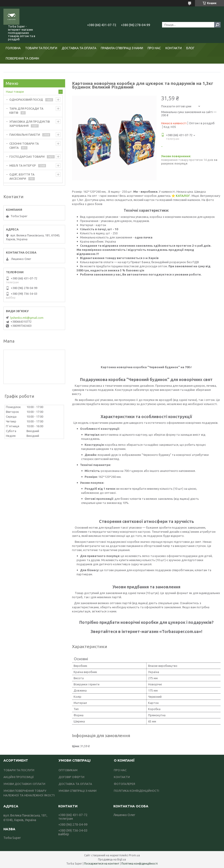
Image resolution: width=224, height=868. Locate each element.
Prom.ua (134, 855)
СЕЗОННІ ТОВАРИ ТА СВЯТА (24, 146)
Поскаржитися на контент (102, 864)
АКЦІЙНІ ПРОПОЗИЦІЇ (19, 777)
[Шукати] (217, 25)
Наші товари (15, 92)
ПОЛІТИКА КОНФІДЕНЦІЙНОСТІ (136, 791)
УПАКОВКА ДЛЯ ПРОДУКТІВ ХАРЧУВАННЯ (30, 124)
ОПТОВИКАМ (68, 770)
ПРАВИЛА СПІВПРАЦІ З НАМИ (122, 48)
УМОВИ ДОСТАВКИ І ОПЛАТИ (24, 784)
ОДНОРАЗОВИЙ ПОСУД (26, 100)
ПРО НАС (154, 48)
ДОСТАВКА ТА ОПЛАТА (79, 48)
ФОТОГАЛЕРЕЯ (124, 784)
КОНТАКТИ (174, 48)
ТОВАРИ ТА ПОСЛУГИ (41, 48)
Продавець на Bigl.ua (112, 859)
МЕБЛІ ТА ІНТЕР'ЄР (23, 165)
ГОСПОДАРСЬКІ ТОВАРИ (27, 157)
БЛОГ (190, 48)
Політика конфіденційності (140, 864)
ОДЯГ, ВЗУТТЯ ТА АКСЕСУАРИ (22, 176)
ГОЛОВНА (13, 48)
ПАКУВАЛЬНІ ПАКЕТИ (25, 135)
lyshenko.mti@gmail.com (27, 318)
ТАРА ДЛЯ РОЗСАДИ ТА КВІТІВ (26, 111)
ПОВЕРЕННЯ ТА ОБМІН (22, 58)
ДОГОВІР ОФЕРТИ (71, 777)
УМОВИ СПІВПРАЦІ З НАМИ (77, 791)
